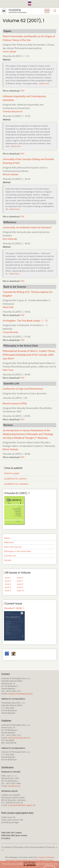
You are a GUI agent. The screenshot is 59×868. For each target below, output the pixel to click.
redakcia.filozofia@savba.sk (20, 694)
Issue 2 (8, 581)
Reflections (9, 542)
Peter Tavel (8, 370)
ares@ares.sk (14, 786)
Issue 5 (8, 590)
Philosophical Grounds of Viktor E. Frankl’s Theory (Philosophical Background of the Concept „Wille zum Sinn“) (29, 355)
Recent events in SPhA (15, 404)
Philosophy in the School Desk (17, 551)
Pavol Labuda (9, 52)
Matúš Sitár (8, 307)
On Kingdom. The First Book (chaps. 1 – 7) (25, 321)
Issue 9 (20, 587)
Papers (7, 538)
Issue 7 (20, 581)
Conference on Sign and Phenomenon (23, 389)
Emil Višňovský (10, 239)
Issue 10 (20, 590)
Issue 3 (8, 584)
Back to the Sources (13, 547)
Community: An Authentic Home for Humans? (27, 228)
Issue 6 (20, 578)
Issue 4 (8, 587)
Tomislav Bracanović (13, 112)
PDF (22, 91)
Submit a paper (12, 473)
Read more (44, 83)
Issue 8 (20, 584)
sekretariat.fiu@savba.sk (19, 738)
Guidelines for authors (15, 479)
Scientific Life (10, 556)
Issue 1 (8, 578)
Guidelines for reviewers (16, 484)
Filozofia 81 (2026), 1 (14, 608)
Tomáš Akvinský (10, 332)
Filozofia (15, 10)
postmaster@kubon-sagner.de (22, 805)
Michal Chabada (10, 174)
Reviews (8, 560)
